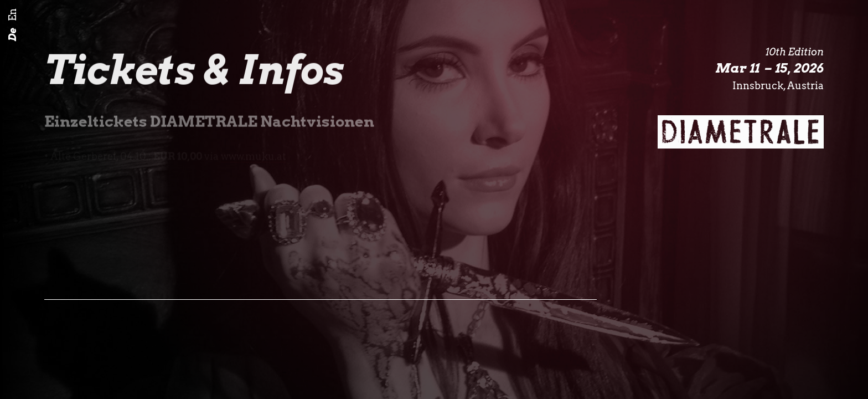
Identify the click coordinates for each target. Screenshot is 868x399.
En (12, 15)
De (12, 35)
